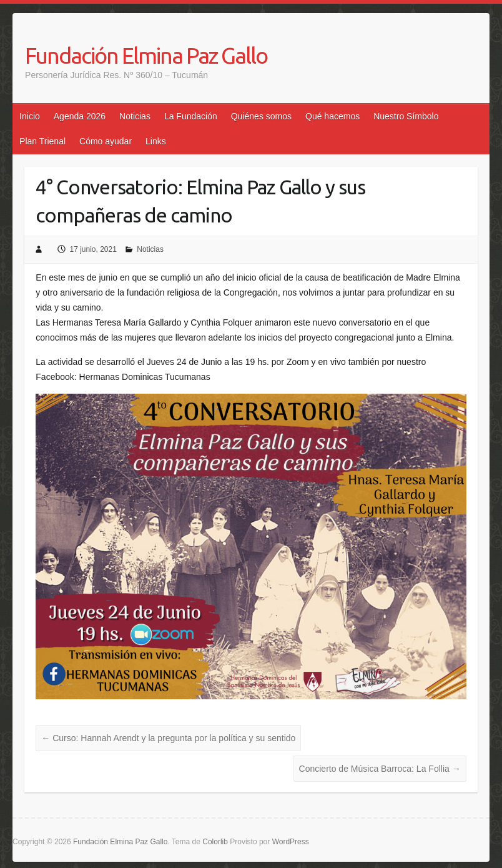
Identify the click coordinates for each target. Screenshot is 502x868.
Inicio (30, 116)
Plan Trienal (42, 141)
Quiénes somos (261, 116)
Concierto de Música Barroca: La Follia (380, 769)
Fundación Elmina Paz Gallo (146, 55)
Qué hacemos (332, 116)
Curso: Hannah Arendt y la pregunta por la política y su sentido (168, 738)
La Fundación (191, 116)
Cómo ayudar (106, 141)
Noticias (135, 116)
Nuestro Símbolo (406, 116)
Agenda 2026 (80, 116)
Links (156, 141)
